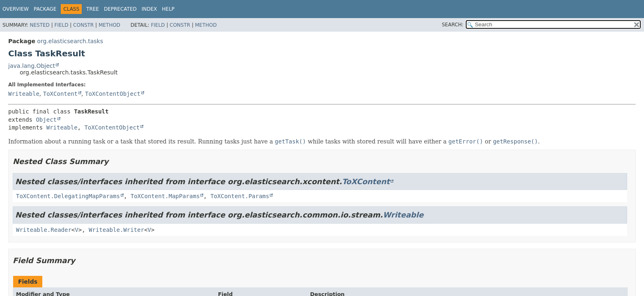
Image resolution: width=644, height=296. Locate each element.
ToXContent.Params (240, 196)
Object (46, 120)
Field (61, 25)
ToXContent (60, 94)
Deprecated (120, 9)
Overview (16, 9)
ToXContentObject (113, 94)
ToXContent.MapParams (165, 196)
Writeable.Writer (116, 230)
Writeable (24, 94)
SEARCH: (453, 25)
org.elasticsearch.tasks (70, 41)
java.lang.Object (32, 66)
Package (45, 9)
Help (168, 9)
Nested (39, 25)
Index (149, 9)
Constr (83, 25)
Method (109, 25)
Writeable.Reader (44, 230)
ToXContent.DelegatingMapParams (68, 196)
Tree (93, 9)
